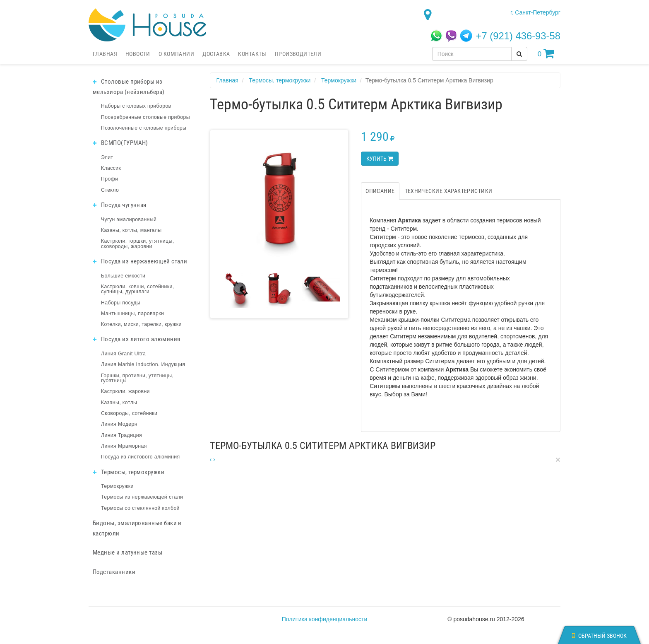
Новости (138, 54)
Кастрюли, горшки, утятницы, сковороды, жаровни (138, 244)
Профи (109, 179)
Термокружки (117, 486)
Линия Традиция (121, 435)
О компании (176, 54)
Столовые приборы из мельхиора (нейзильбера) (129, 87)
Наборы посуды (121, 303)
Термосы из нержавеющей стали (142, 497)
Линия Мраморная (124, 446)
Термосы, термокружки (129, 472)
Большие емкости (123, 276)
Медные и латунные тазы (127, 552)
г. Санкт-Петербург (535, 12)
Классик (111, 168)
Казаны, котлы (119, 403)
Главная (105, 54)
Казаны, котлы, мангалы (131, 230)
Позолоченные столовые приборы (144, 128)
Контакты (252, 54)
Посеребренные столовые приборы (145, 117)
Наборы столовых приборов (136, 106)
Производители (298, 54)
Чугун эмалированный (129, 219)
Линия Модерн (119, 424)
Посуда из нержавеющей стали (140, 261)
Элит (107, 157)
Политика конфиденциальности (325, 619)
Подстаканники (114, 572)
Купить (380, 159)
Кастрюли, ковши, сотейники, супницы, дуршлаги (137, 289)
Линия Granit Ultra (123, 354)
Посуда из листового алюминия (140, 457)
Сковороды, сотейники (129, 413)
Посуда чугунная (120, 205)
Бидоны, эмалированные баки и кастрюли (137, 528)
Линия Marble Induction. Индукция (143, 364)
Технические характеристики (449, 191)
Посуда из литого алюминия (136, 339)
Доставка (216, 54)
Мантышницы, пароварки (132, 314)
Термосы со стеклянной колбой (140, 508)
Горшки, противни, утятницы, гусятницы (137, 378)
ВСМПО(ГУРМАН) (120, 143)
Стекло (110, 190)
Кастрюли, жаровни (125, 391)
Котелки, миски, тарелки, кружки (141, 324)
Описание (380, 191)
